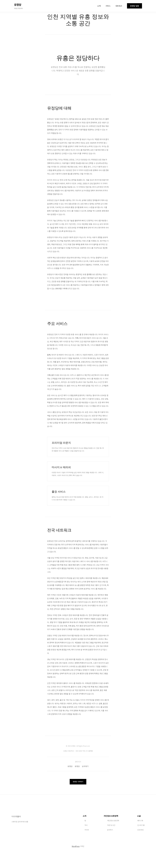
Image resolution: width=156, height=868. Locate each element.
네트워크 (119, 6)
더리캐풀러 (16, 816)
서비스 (108, 6)
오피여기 (85, 766)
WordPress (76, 846)
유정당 (70, 766)
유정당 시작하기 (78, 782)
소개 (99, 6)
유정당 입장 (135, 6)
